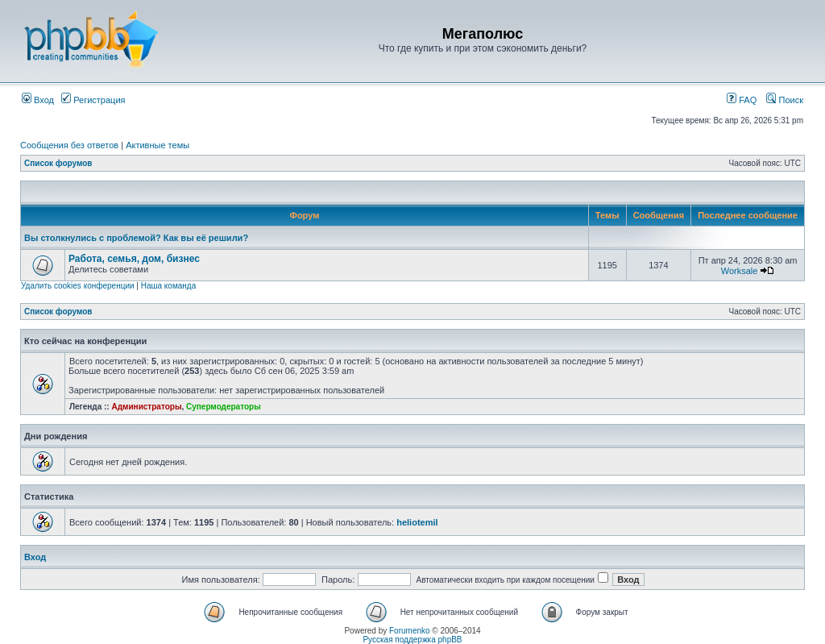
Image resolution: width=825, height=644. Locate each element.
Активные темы (158, 145)
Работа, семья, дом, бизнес (134, 259)
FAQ (742, 100)
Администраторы (146, 407)
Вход (38, 100)
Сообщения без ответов (69, 145)
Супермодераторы (224, 407)
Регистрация (93, 100)
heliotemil (417, 522)
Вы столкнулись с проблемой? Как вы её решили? (136, 238)
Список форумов (58, 163)
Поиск (785, 100)
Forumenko (410, 631)
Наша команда (169, 286)
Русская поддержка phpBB (412, 640)
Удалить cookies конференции (78, 286)
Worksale (740, 271)
